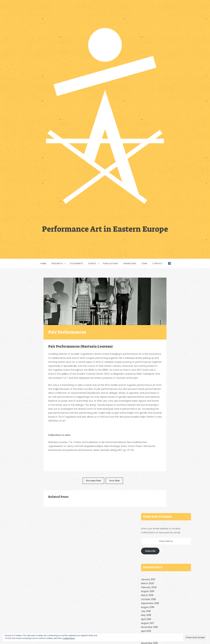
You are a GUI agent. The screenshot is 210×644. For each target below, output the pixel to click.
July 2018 (146, 611)
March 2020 (148, 583)
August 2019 (148, 591)
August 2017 (148, 623)
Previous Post (93, 481)
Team (144, 263)
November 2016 (150, 627)
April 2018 (146, 619)
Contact (158, 263)
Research (57, 263)
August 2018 (148, 607)
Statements (76, 263)
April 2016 (146, 631)
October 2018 (148, 599)
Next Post (114, 481)
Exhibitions (130, 263)
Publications (111, 263)
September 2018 (150, 603)
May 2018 (146, 615)
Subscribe (150, 551)
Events (92, 263)
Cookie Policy (69, 638)
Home (43, 263)
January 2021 (148, 579)
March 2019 (147, 595)
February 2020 (149, 587)
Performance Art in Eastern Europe (105, 229)
